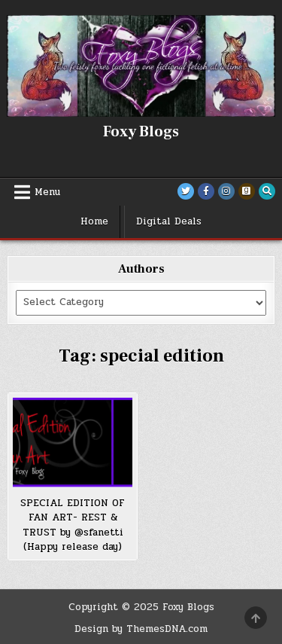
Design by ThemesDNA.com (141, 629)
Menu (47, 192)
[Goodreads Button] (247, 191)
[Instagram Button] (226, 191)
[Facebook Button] (206, 191)
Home (94, 221)
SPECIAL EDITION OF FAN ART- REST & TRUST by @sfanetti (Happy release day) (73, 525)
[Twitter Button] (186, 191)
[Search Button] (267, 191)
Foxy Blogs (141, 132)
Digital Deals (169, 221)
